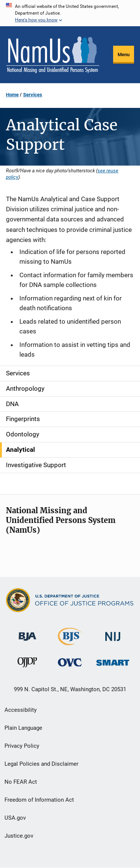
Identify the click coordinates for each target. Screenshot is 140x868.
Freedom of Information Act (39, 800)
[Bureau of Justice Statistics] (70, 642)
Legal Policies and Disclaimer (41, 764)
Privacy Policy (22, 746)
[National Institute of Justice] (113, 633)
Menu (124, 55)
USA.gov (15, 818)
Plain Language (23, 728)
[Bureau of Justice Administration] (27, 633)
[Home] (53, 55)
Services (33, 95)
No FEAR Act (21, 782)
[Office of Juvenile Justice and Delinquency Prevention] (27, 664)
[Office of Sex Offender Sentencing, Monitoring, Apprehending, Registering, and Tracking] (113, 661)
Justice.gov (19, 836)
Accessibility (21, 710)
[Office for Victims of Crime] (70, 662)
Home (12, 95)
